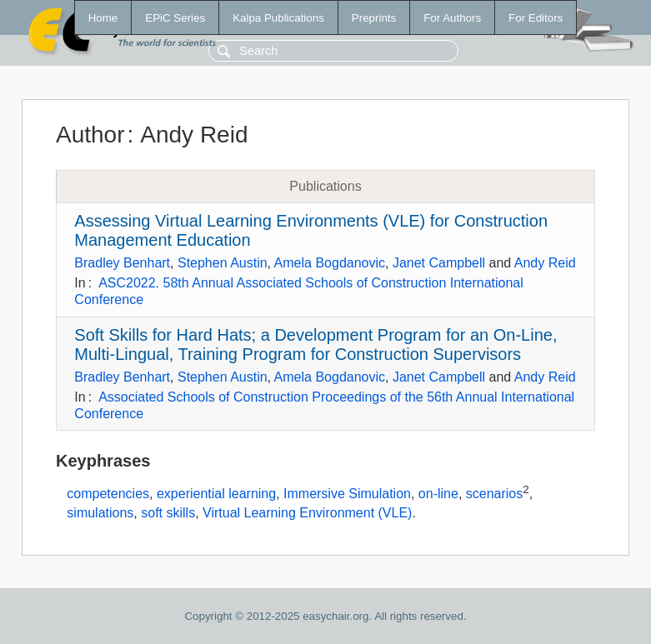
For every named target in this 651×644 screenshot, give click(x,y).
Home (103, 18)
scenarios (494, 494)
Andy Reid (545, 263)
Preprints (374, 18)
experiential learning (216, 494)
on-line (438, 494)
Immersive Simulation (347, 494)
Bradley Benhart (122, 263)
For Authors (452, 18)
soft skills (168, 513)
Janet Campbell (439, 263)
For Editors (536, 18)
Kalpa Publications (278, 18)
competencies (108, 494)
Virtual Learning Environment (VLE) (307, 513)
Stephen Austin (223, 263)
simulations (100, 513)
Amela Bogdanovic (330, 263)
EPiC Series (175, 18)
